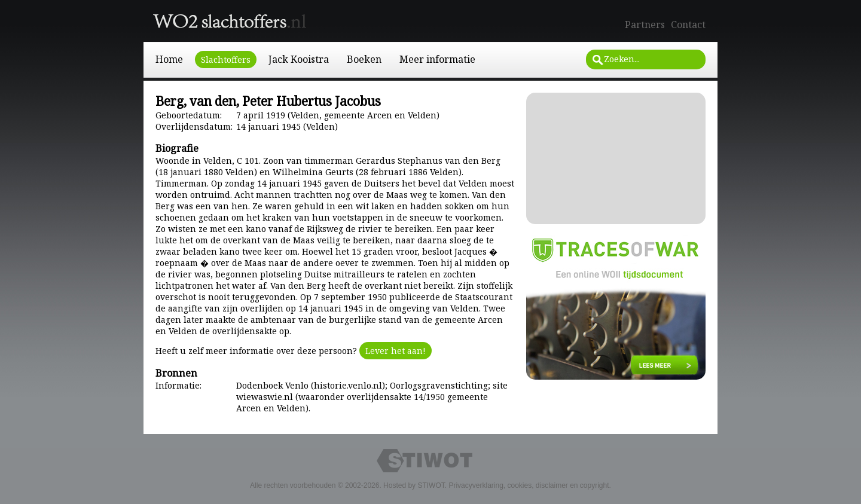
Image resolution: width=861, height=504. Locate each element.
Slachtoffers (226, 59)
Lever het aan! (396, 351)
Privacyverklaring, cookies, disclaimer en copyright (529, 485)
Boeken (364, 59)
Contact (688, 25)
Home (169, 59)
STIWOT (431, 485)
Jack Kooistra (299, 59)
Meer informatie (437, 59)
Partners (645, 25)
